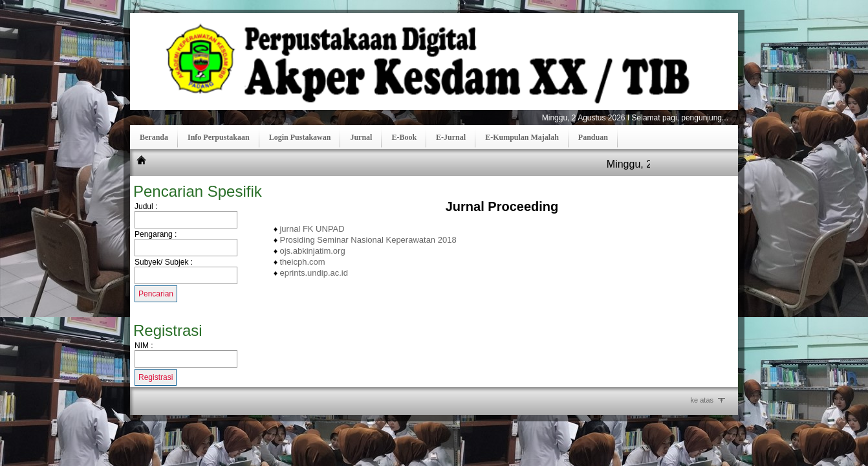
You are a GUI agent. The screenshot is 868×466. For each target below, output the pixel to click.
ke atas (702, 400)
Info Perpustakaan (219, 137)
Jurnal (361, 137)
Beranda (154, 137)
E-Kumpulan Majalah (522, 137)
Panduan (593, 137)
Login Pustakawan (300, 137)
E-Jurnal (451, 137)
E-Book (404, 137)
